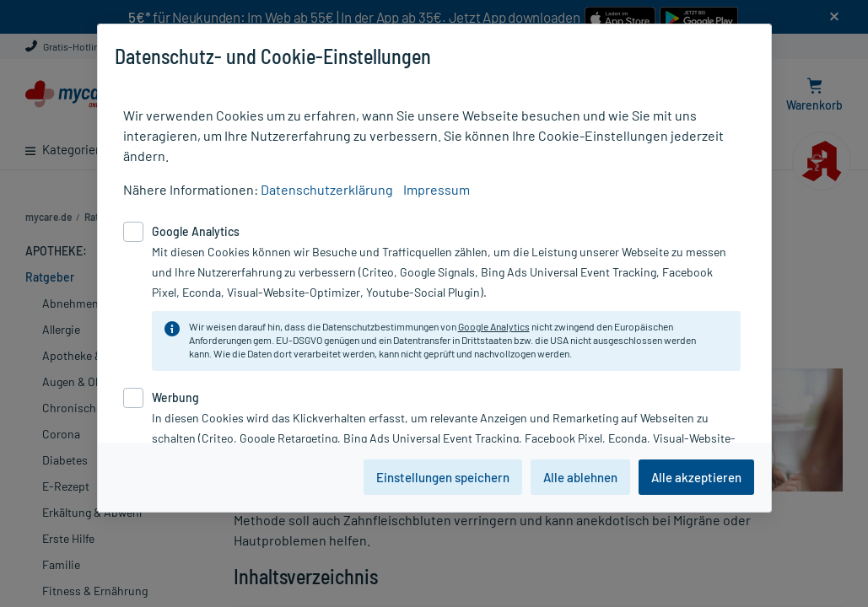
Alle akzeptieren (696, 477)
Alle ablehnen (580, 477)
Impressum (437, 189)
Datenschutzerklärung (327, 189)
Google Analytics (494, 326)
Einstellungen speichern (443, 477)
